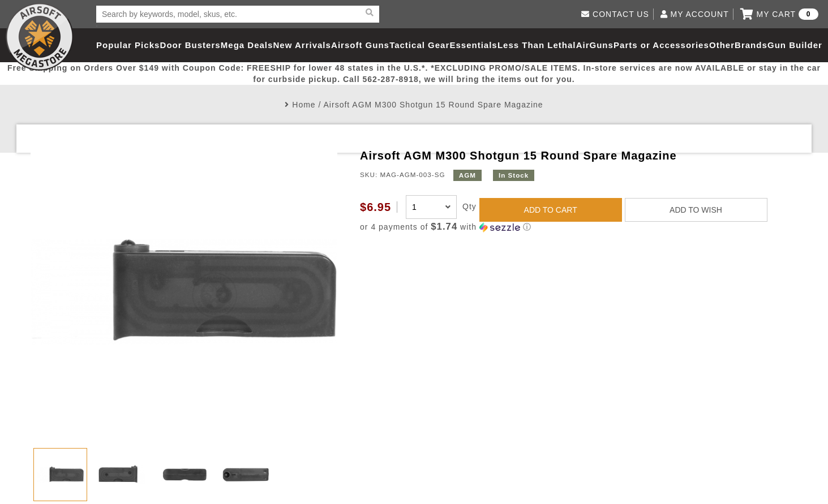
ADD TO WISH (696, 210)
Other (722, 45)
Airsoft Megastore (40, 37)
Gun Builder (795, 45)
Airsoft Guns (360, 45)
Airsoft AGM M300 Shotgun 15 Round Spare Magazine (434, 105)
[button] (579, 227)
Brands (751, 45)
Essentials (473, 45)
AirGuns (595, 45)
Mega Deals (247, 45)
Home (304, 105)
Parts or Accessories (661, 45)
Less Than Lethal (537, 45)
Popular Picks (128, 45)
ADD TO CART (551, 210)
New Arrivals (302, 45)
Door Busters (190, 45)
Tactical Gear (419, 45)
